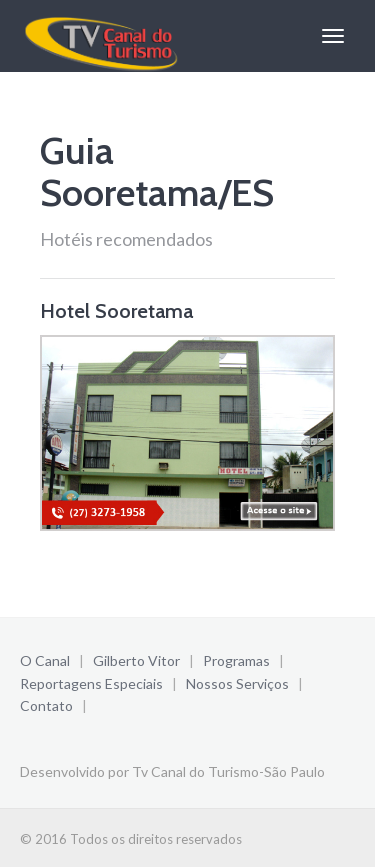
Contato (46, 705)
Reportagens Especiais (91, 683)
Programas (236, 660)
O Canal (45, 660)
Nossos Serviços (237, 683)
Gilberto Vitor (136, 660)
